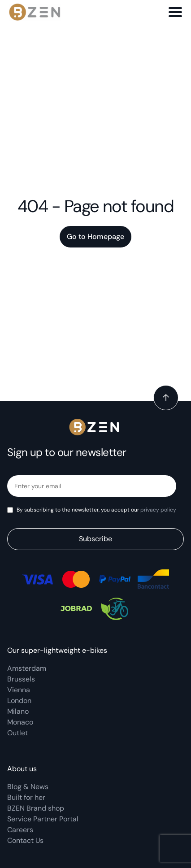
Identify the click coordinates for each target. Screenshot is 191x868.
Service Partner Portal (43, 819)
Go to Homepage (95, 237)
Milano (18, 711)
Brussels (21, 679)
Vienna (19, 690)
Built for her (26, 797)
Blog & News (28, 787)
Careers (20, 830)
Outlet (17, 733)
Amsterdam (27, 668)
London (19, 701)
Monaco (20, 722)
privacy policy (158, 510)
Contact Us (25, 840)
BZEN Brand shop (36, 808)
